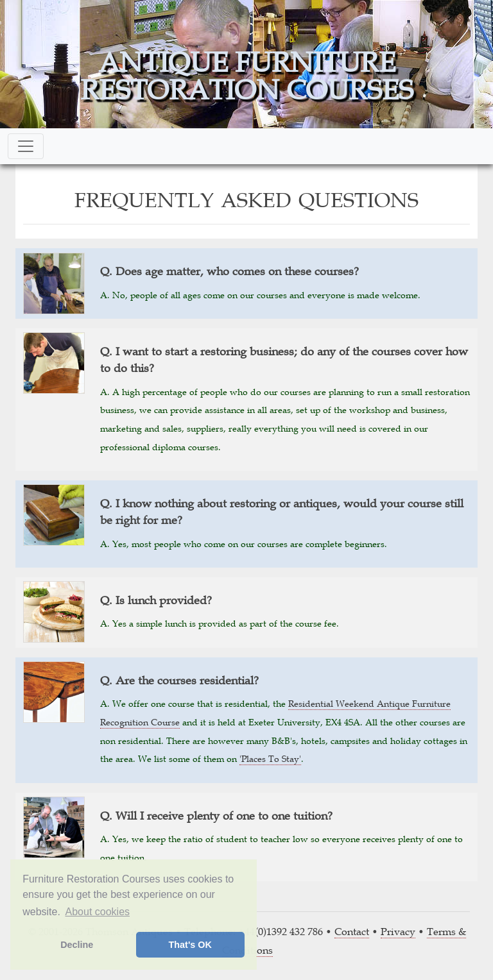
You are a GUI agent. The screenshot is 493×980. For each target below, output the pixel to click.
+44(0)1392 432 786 (281, 931)
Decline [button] (77, 945)
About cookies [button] (98, 912)
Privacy (398, 931)
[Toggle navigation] (26, 146)
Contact (352, 931)
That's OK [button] (190, 945)
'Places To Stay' (270, 759)
